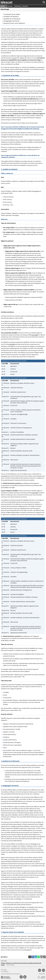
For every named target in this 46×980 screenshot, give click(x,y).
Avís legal (4, 970)
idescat (7, 2)
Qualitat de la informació (12, 19)
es (40, 970)
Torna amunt (43, 977)
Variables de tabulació (11, 16)
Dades (3, 6)
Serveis (10, 6)
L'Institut (25, 6)
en (44, 970)
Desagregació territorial (12, 21)
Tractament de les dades (12, 14)
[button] (44, 957)
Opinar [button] (4, 957)
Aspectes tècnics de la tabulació (14, 23)
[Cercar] (37, 2)
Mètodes (18, 6)
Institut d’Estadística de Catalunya (11, 974)
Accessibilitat (5, 971)
